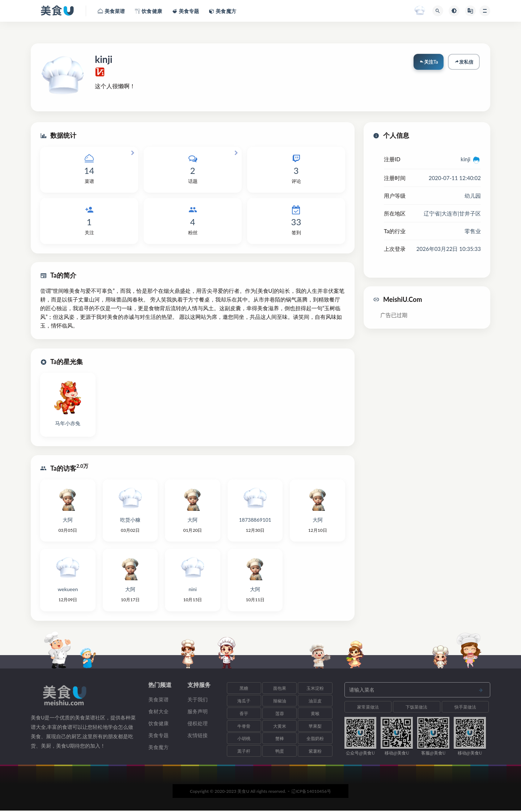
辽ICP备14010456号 (311, 793)
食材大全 (158, 713)
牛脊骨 (244, 727)
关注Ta (428, 62)
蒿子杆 (244, 753)
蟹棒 (280, 740)
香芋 (244, 715)
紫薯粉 (315, 753)
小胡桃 (244, 740)
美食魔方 (158, 749)
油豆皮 (315, 702)
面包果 (280, 690)
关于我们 (198, 701)
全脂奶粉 (315, 740)
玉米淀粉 (315, 690)
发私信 (463, 62)
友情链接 (198, 737)
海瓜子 (244, 702)
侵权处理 (198, 725)
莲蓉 (280, 715)
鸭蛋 (280, 753)
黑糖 (244, 690)
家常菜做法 (368, 708)
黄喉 (315, 715)
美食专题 (158, 737)
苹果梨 (315, 727)
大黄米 (280, 727)
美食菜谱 (158, 701)
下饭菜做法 (416, 708)
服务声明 (198, 713)
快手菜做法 (465, 708)
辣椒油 (280, 702)
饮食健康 (158, 725)
